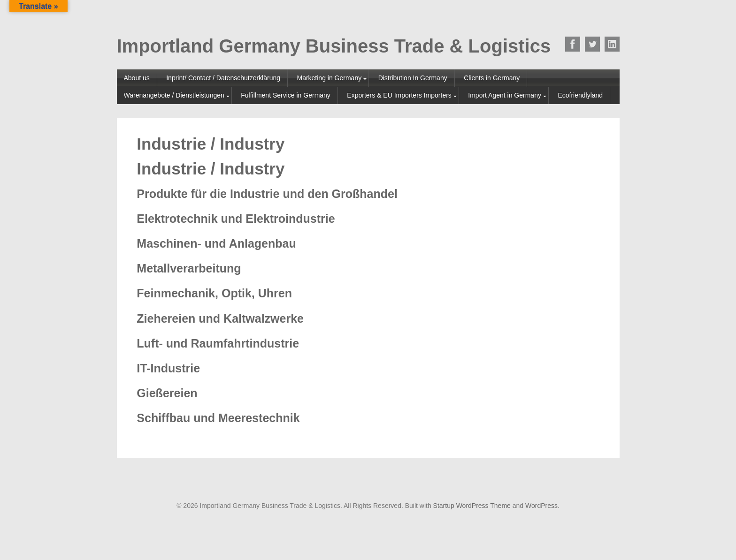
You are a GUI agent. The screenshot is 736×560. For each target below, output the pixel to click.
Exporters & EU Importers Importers (399, 95)
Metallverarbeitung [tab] (189, 269)
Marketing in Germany (329, 78)
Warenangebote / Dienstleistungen (174, 95)
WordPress (541, 506)
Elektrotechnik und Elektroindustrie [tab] (236, 219)
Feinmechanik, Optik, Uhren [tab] (214, 293)
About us (137, 78)
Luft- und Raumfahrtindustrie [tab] (218, 344)
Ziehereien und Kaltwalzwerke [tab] (220, 319)
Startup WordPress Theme (472, 506)
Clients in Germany (492, 78)
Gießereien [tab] (167, 393)
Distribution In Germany (413, 78)
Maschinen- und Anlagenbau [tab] (216, 244)
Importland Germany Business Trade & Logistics (334, 46)
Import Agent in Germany (505, 95)
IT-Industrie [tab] (168, 368)
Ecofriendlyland (580, 95)
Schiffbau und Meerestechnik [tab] (218, 418)
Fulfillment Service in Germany (286, 95)
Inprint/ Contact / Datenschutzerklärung (223, 78)
